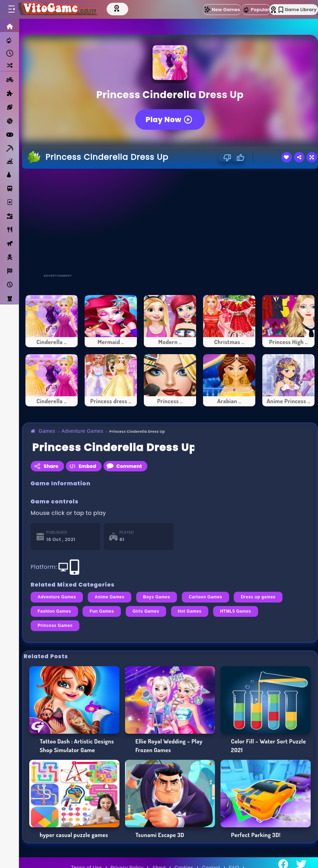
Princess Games (55, 626)
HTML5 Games (236, 611)
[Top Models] (117, 8)
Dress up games (258, 597)
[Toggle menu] (11, 9)
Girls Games (146, 611)
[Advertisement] (168, 221)
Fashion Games (54, 611)
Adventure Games (83, 431)
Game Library (298, 10)
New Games (222, 10)
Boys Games (157, 597)
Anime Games (110, 597)
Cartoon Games (205, 597)
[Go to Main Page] (57, 9)
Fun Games (102, 611)
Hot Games (190, 611)
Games (47, 431)
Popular (256, 10)
